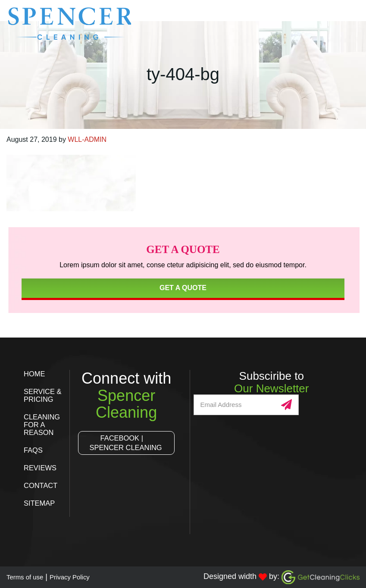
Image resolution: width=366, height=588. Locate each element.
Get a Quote (183, 288)
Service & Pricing (44, 395)
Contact (42, 485)
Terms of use (29, 577)
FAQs (34, 450)
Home (35, 374)
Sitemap (41, 503)
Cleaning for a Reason (44, 425)
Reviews (42, 468)
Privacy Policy (81, 577)
